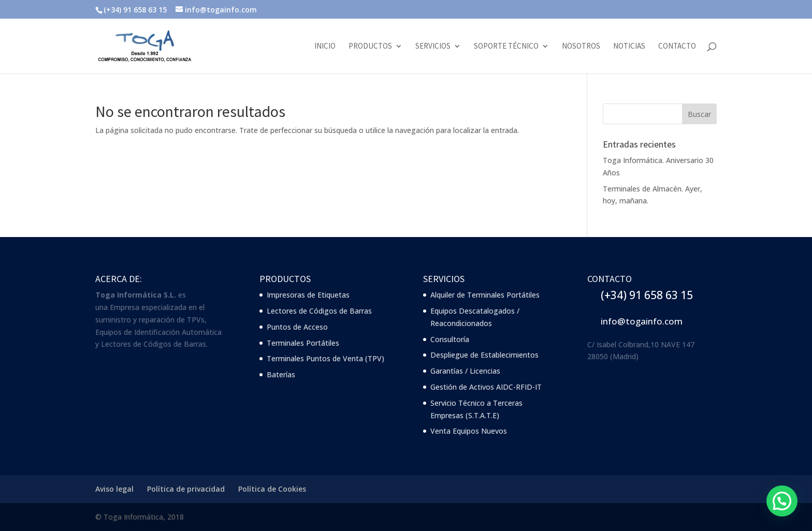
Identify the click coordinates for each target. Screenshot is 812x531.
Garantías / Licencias (465, 371)
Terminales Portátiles (303, 343)
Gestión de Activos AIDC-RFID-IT (486, 387)
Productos (370, 47)
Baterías (281, 374)
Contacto (677, 47)
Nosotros (581, 47)
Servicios (433, 47)
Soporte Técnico (506, 47)
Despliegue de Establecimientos (484, 355)
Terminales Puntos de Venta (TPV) (325, 358)
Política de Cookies (272, 489)
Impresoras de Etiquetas (308, 295)
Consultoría (450, 339)
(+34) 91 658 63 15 (647, 295)
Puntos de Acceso (297, 327)
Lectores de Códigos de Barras (319, 311)
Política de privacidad (186, 489)
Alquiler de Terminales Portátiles (485, 295)
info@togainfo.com (642, 321)
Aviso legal (114, 489)
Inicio (325, 47)
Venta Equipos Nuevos (469, 431)
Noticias (629, 47)
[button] (782, 501)
